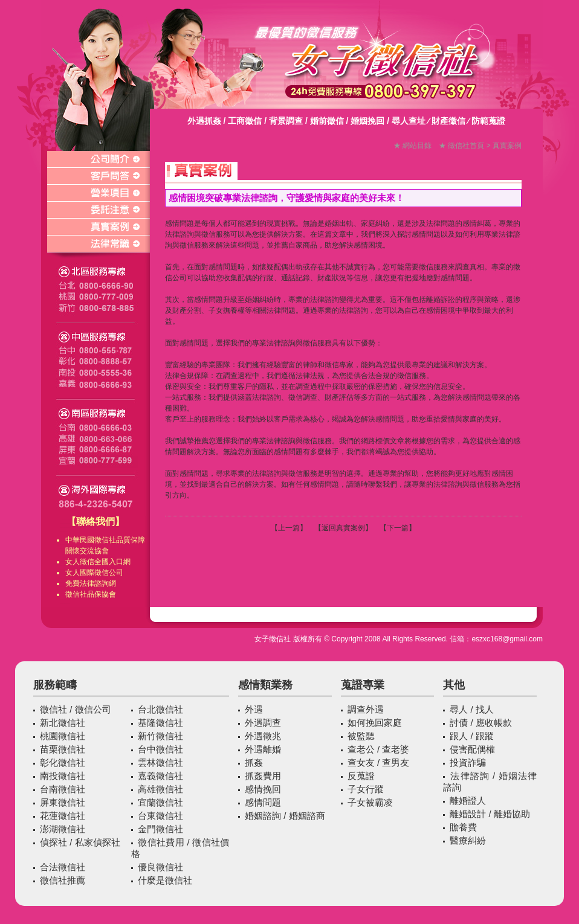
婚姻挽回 (367, 121)
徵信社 (105, 540)
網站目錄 (417, 146)
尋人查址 (409, 121)
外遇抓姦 (204, 121)
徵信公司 (109, 573)
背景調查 (286, 121)
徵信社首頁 (466, 146)
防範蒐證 (488, 121)
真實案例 (507, 146)
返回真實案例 (343, 528)
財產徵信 (448, 121)
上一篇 (289, 528)
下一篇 (398, 528)
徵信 (87, 562)
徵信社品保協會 (91, 594)
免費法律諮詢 (87, 583)
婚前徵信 (327, 121)
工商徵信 (245, 121)
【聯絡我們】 (95, 521)
